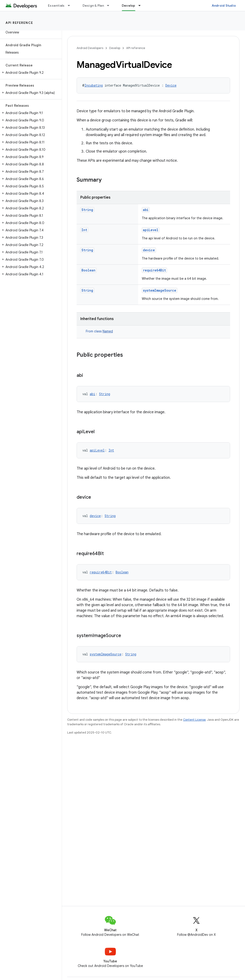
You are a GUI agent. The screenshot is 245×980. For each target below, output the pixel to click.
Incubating (94, 85)
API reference (19, 23)
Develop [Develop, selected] (129, 5)
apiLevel (151, 230)
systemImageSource (160, 290)
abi (146, 210)
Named (108, 331)
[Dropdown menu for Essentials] (71, 5)
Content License (194, 720)
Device (171, 85)
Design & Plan (93, 5)
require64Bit (154, 270)
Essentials (56, 5)
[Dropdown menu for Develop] (142, 5)
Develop (115, 48)
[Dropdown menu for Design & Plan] (110, 5)
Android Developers (90, 48)
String (87, 210)
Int (84, 230)
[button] (30, 73)
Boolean (88, 270)
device (149, 250)
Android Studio (224, 5)
